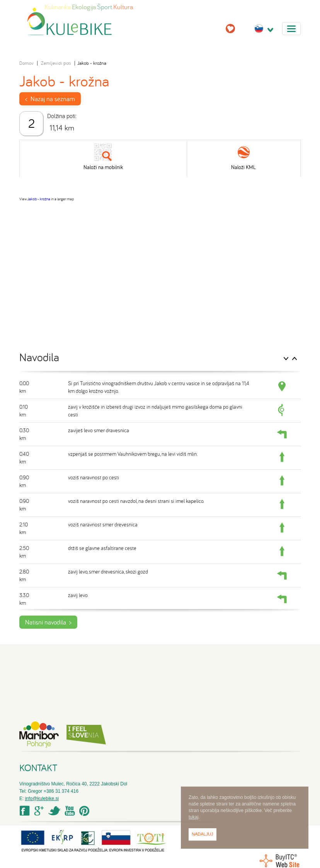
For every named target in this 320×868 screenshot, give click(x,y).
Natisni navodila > (48, 622)
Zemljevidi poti (56, 63)
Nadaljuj (203, 834)
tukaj (193, 817)
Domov (26, 63)
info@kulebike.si (42, 799)
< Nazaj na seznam (50, 99)
